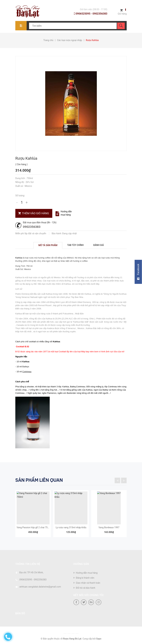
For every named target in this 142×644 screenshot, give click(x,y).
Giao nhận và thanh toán (88, 583)
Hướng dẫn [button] (81, 564)
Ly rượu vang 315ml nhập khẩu (71, 527)
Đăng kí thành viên (85, 578)
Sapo (99, 639)
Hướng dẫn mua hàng (87, 573)
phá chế (25, 342)
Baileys (26, 367)
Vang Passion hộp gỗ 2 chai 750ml (34, 527)
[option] (33, 515)
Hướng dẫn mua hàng (66, 213)
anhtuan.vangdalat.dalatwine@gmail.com (40, 587)
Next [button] (124, 480)
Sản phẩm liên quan (39, 480)
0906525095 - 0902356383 (91, 14)
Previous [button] (117, 480)
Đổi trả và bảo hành (86, 588)
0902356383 (32, 227)
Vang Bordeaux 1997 (109, 527)
